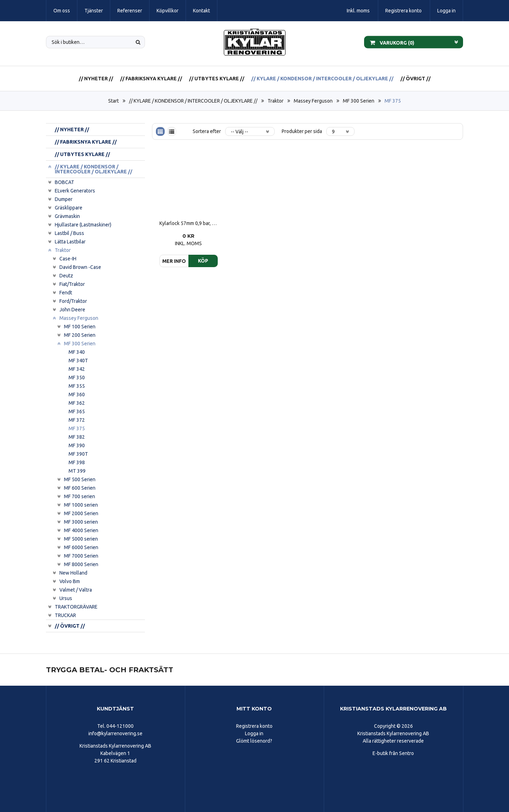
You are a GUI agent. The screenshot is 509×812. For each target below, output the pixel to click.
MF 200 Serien (80, 335)
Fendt (66, 293)
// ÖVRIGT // (416, 79)
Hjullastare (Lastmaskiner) (83, 225)
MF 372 (77, 420)
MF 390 (77, 445)
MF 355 (77, 386)
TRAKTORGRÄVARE (76, 607)
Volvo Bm (70, 581)
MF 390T (78, 454)
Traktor (276, 101)
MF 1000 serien (81, 505)
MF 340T (78, 361)
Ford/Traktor (73, 301)
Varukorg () (392, 42)
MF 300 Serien (359, 101)
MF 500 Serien (80, 479)
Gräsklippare (69, 208)
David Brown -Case (80, 267)
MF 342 (77, 369)
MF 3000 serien (81, 522)
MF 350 (77, 378)
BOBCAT (65, 182)
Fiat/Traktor (72, 284)
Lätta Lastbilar (70, 242)
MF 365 (77, 411)
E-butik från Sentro (393, 753)
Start (113, 101)
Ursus (66, 598)
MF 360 (77, 395)
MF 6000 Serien (81, 547)
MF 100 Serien (80, 327)
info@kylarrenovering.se (115, 733)
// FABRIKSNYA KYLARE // (151, 79)
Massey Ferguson (313, 101)
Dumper (64, 199)
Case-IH (68, 259)
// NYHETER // (96, 79)
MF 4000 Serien (81, 530)
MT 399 (77, 471)
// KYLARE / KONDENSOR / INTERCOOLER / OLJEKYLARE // (322, 79)
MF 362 (77, 403)
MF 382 (77, 437)
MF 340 (77, 352)
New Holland (73, 573)
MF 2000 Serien (81, 513)
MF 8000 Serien (81, 564)
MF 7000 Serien (81, 556)
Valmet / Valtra (76, 590)
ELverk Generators (75, 191)
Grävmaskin (67, 216)
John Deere (72, 310)
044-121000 (120, 726)
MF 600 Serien (80, 488)
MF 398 (77, 462)
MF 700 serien (80, 496)
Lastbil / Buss (69, 233)
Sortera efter (207, 131)
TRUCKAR (65, 615)
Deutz (66, 276)
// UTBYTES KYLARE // (217, 79)
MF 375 (393, 101)
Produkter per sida (302, 131)
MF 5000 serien (81, 539)
